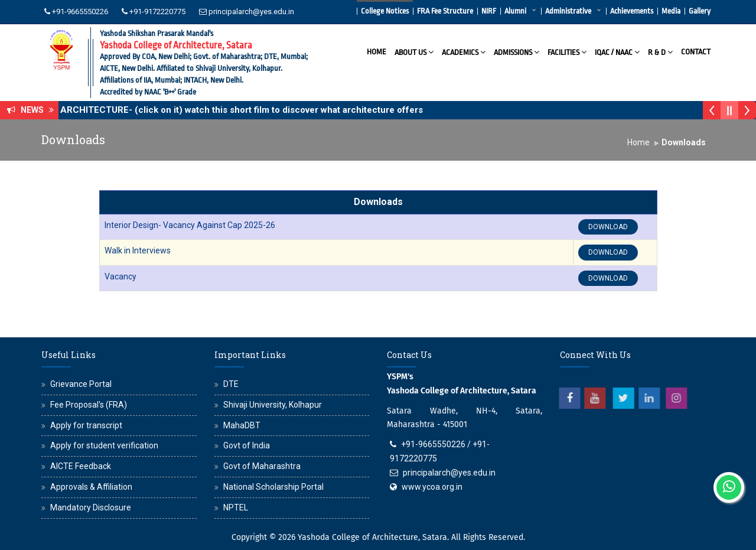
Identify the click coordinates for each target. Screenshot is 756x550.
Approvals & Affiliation (91, 487)
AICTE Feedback (81, 466)
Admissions (517, 52)
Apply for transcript (86, 425)
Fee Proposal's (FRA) (89, 405)
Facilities (567, 52)
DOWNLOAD (608, 227)
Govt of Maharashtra (262, 466)
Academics (464, 52)
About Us (414, 52)
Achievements (632, 11)
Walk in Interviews (138, 250)
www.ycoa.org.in (432, 487)
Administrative (568, 11)
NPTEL (236, 507)
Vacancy (120, 276)
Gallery (700, 11)
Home (377, 52)
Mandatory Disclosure (91, 507)
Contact (696, 52)
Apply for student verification (104, 445)
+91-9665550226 (80, 12)
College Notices (385, 11)
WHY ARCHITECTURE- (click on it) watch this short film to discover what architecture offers (237, 110)
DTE (231, 384)
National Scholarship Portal (273, 487)
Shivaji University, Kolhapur (273, 405)
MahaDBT (242, 425)
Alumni (515, 11)
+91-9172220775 (157, 12)
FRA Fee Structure (445, 11)
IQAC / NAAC (617, 52)
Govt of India (247, 445)
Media (671, 11)
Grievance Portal (81, 384)
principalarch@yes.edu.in (251, 12)
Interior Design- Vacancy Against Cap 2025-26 (190, 225)
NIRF (489, 11)
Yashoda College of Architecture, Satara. (373, 537)
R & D (660, 52)
